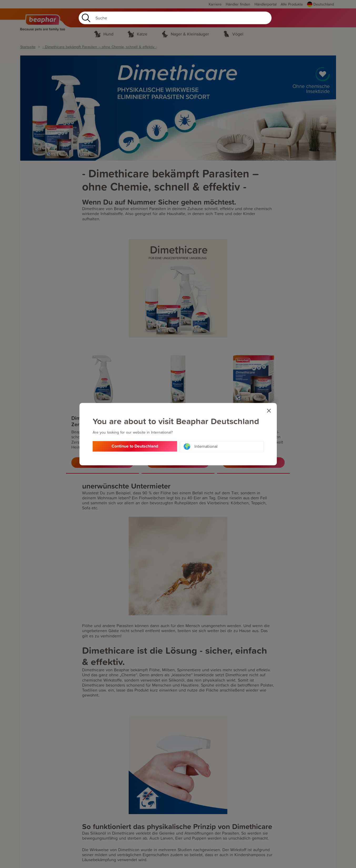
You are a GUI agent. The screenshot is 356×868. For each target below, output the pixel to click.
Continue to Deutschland (135, 447)
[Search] (175, 18)
